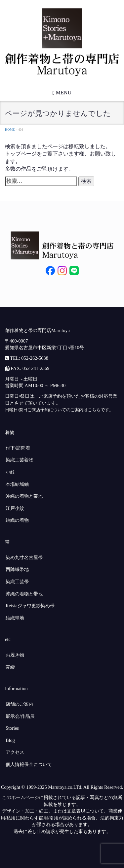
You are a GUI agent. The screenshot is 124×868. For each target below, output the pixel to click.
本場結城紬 (17, 484)
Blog (10, 740)
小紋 (10, 472)
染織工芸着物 (20, 460)
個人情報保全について (29, 764)
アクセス (15, 752)
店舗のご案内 (20, 704)
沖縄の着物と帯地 (24, 496)
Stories (12, 728)
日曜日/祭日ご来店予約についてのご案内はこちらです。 (59, 410)
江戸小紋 (15, 508)
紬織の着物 (17, 520)
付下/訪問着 (18, 448)
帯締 (10, 667)
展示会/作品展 (20, 716)
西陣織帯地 (17, 569)
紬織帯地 (15, 618)
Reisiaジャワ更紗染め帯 (30, 606)
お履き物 (15, 655)
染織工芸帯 (17, 582)
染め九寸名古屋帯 (24, 557)
